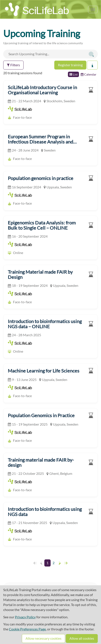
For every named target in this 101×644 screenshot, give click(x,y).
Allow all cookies (82, 638)
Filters (13, 65)
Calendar (89, 74)
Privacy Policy (25, 617)
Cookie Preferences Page (27, 629)
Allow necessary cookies (43, 638)
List (73, 74)
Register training (70, 65)
